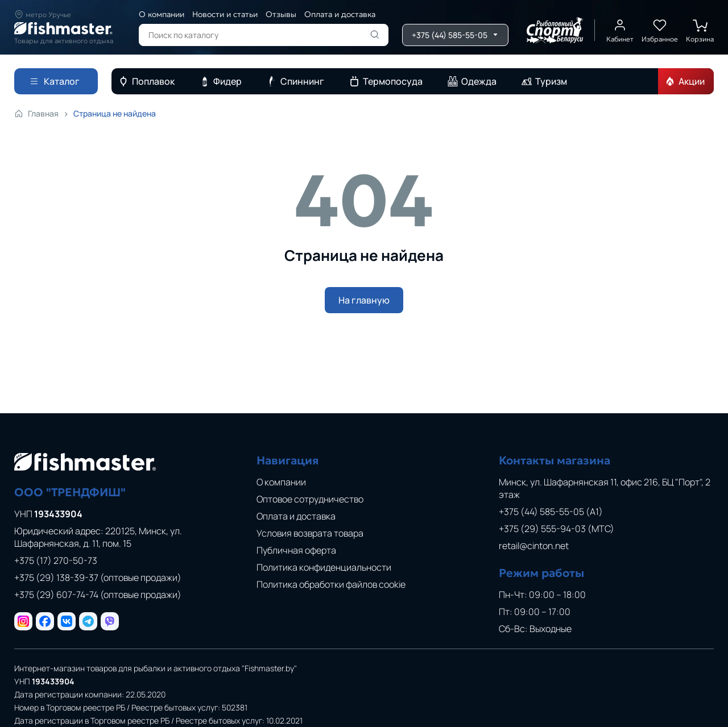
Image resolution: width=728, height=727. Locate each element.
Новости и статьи (225, 14)
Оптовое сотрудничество (310, 499)
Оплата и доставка (340, 14)
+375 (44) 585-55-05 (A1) (551, 512)
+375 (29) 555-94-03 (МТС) (557, 529)
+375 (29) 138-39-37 (98, 578)
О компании (162, 14)
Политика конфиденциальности (324, 567)
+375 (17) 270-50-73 (56, 560)
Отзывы (281, 14)
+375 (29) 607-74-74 (98, 595)
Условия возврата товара (310, 533)
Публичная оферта (296, 550)
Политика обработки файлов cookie (331, 584)
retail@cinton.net (534, 546)
